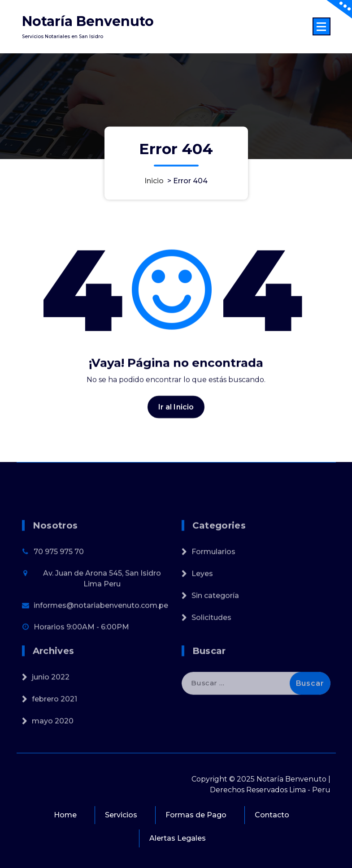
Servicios (121, 815)
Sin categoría (215, 624)
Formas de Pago (196, 815)
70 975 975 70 (59, 580)
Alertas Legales (178, 838)
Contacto (272, 815)
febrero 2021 (54, 719)
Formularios (213, 580)
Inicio (154, 181)
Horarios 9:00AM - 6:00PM (81, 655)
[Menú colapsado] (322, 26)
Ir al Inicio (176, 413)
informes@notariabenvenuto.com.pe (101, 633)
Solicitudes (211, 646)
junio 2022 (51, 697)
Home (65, 815)
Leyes (202, 602)
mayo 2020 (53, 741)
